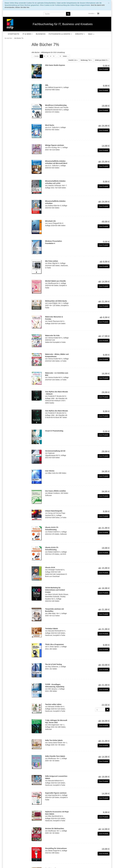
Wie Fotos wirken (52, 261)
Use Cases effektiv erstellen (55, 491)
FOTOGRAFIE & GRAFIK (60, 34)
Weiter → (66, 56)
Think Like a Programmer (54, 644)
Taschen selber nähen (53, 704)
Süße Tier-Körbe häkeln (54, 740)
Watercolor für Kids (52, 336)
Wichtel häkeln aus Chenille (55, 281)
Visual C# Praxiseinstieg (54, 431)
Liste (73, 60)
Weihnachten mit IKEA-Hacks (56, 301)
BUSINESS (41, 34)
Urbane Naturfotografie (54, 511)
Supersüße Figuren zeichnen (56, 793)
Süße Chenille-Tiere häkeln (55, 756)
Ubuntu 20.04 (50, 567)
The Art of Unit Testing (53, 664)
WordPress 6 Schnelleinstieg (56, 105)
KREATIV (80, 34)
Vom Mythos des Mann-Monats (56, 411)
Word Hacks (50, 125)
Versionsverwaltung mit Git (55, 451)
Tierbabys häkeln (51, 629)
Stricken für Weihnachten (55, 829)
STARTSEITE (14, 34)
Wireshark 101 (50, 221)
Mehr (91, 34)
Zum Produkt (104, 69)
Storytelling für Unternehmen (56, 848)
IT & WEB (28, 34)
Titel (86, 60)
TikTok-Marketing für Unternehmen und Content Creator (55, 590)
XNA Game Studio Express (55, 65)
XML (47, 85)
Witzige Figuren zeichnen (54, 145)
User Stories (50, 471)
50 (101, 60)
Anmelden (92, 13)
